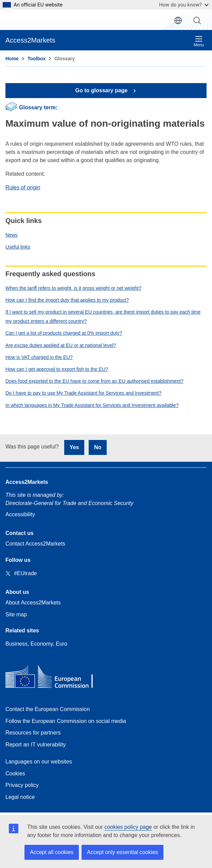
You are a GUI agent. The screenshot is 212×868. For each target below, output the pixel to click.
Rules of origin (23, 187)
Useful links (18, 247)
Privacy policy (22, 785)
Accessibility (20, 514)
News (12, 235)
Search (197, 20)
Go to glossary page (102, 90)
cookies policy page (128, 827)
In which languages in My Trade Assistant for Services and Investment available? (92, 405)
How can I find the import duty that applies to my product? (67, 300)
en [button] (178, 20)
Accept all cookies (52, 852)
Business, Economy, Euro (36, 644)
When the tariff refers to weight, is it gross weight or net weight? (73, 288)
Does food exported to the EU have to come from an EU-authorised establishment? (94, 381)
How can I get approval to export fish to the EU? (57, 369)
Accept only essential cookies (122, 852)
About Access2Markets (33, 603)
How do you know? (184, 5)
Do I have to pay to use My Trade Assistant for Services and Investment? (83, 393)
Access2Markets (27, 482)
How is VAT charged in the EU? (39, 357)
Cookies (15, 774)
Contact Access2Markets (35, 544)
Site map (16, 614)
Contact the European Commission (48, 709)
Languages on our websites (39, 762)
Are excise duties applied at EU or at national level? (61, 345)
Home (12, 59)
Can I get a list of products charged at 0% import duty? (64, 333)
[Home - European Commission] (55, 678)
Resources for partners (33, 733)
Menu (199, 41)
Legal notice (20, 797)
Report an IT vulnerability (36, 745)
